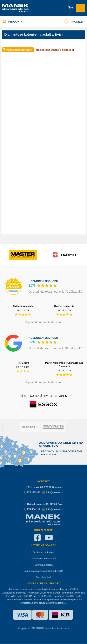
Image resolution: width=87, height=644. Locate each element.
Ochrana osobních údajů (43, 559)
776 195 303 (32, 492)
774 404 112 (32, 509)
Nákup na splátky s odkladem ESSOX (43, 571)
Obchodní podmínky (43, 552)
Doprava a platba (43, 565)
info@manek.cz (53, 492)
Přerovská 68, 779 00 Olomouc (44, 487)
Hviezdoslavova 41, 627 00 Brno (43, 504)
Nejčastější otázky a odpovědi (55, 50)
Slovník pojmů (43, 577)
